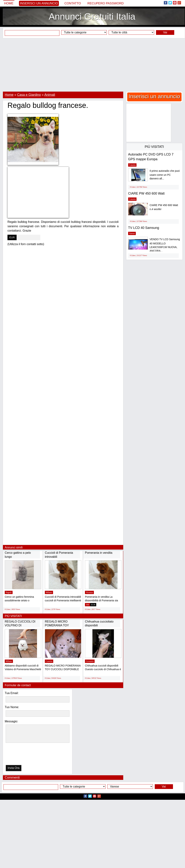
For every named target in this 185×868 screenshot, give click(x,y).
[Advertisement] (92, 65)
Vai (165, 32)
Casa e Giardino (29, 95)
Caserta (49, 661)
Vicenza (89, 592)
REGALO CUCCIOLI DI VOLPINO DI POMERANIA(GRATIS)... (21, 625)
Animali (50, 95)
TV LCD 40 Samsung (144, 228)
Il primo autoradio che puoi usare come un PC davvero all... (165, 175)
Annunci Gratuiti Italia (92, 17)
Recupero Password (106, 3)
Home (9, 3)
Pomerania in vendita (99, 553)
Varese (132, 233)
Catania (132, 165)
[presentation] (24, 755)
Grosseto (90, 661)
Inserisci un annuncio (39, 3)
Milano (49, 592)
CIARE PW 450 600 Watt (146, 193)
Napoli (9, 592)
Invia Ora (14, 768)
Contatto (73, 3)
